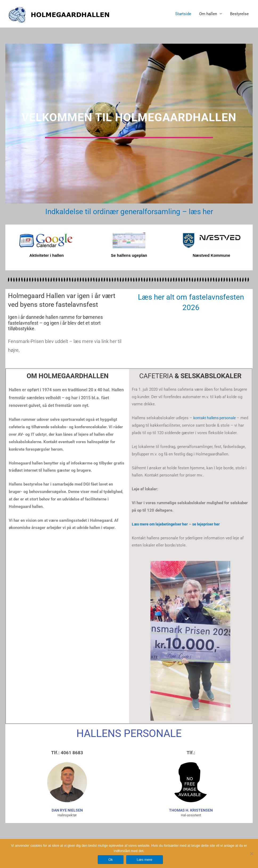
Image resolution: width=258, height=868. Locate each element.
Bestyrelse (239, 14)
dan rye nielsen (67, 810)
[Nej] (251, 854)
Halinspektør (67, 815)
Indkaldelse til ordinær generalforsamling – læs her (129, 211)
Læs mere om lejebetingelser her (161, 524)
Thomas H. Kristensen (191, 810)
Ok (111, 860)
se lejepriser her (210, 524)
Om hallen (208, 14)
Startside (183, 14)
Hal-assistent (191, 815)
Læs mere (145, 860)
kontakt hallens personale (216, 418)
